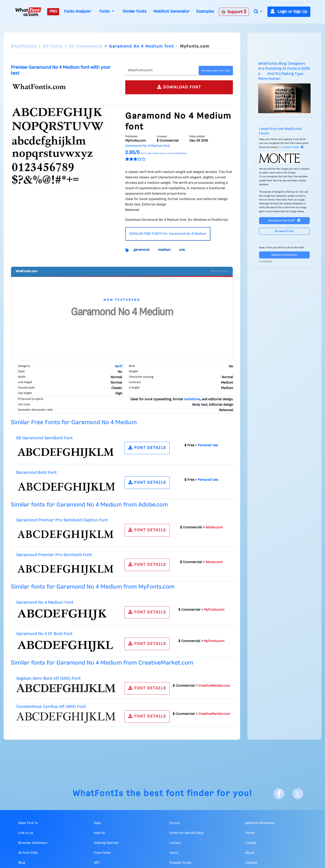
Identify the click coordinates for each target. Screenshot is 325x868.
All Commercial (86, 46)
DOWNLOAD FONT (179, 87)
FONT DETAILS (147, 448)
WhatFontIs (24, 46)
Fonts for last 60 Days (187, 833)
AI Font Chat (28, 853)
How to (99, 833)
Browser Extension (33, 843)
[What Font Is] (28, 12)
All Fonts (53, 46)
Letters (175, 843)
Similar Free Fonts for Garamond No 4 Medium (74, 422)
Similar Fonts (135, 12)
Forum (175, 823)
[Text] (161, 71)
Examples (205, 12)
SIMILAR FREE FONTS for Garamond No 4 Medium (168, 234)
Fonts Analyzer (78, 12)
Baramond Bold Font (36, 473)
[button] (258, 12)
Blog (22, 863)
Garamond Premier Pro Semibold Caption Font (62, 520)
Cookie (251, 843)
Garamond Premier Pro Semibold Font (54, 555)
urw (182, 250)
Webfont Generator (171, 12)
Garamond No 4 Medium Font (45, 602)
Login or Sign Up (289, 12)
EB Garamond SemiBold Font (44, 438)
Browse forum (284, 231)
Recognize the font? (284, 220)
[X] (298, 794)
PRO (53, 12)
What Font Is (28, 823)
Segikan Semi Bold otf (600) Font (48, 678)
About (250, 853)
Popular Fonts (180, 863)
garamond (142, 250)
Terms (250, 833)
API (97, 863)
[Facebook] (279, 794)
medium (164, 250)
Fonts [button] (105, 12)
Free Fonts (102, 853)
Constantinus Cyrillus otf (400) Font (51, 707)
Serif (118, 366)
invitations (192, 399)
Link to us (26, 833)
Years (174, 853)
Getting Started (106, 843)
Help (97, 823)
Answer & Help (293, 147)
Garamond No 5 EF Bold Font (44, 634)
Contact (251, 863)
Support (234, 12)
